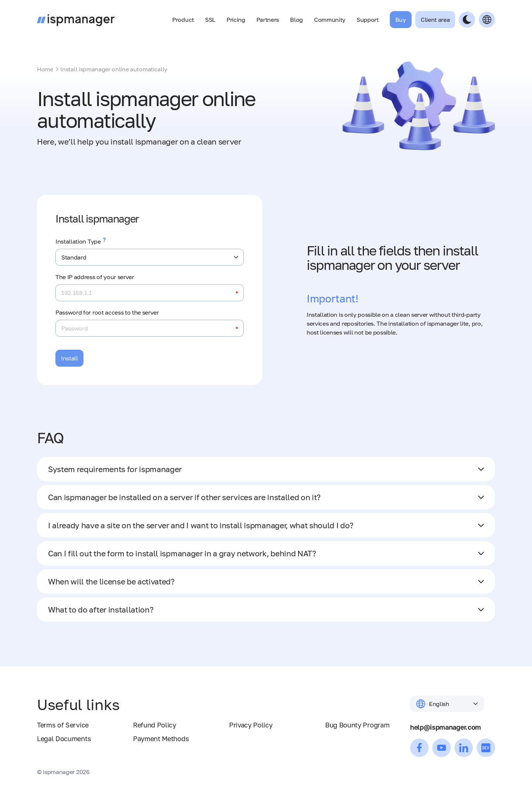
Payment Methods (161, 739)
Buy (401, 20)
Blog (296, 20)
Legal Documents (64, 739)
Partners (268, 20)
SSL (210, 20)
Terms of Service (63, 725)
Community (330, 20)
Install (69, 358)
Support (368, 20)
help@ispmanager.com (446, 727)
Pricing (236, 20)
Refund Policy (155, 725)
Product (183, 20)
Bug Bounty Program (357, 725)
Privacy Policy (251, 725)
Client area (435, 20)
